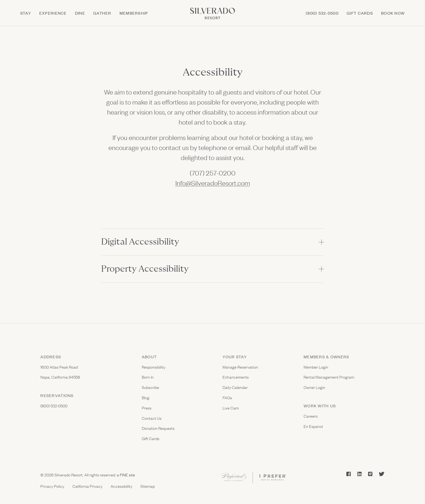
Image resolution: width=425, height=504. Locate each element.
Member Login (316, 367)
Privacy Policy (52, 486)
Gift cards (360, 13)
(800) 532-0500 (322, 13)
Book (393, 13)
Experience (53, 13)
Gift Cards (151, 438)
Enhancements (236, 377)
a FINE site (125, 474)
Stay (26, 13)
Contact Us (152, 418)
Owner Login (314, 387)
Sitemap (148, 486)
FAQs (227, 397)
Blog (146, 397)
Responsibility (154, 367)
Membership (134, 13)
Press (147, 408)
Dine (80, 13)
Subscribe (150, 387)
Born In (148, 377)
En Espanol (313, 426)
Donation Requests (158, 428)
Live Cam (231, 408)
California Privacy (87, 486)
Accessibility (121, 486)
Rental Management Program (329, 377)
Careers (311, 416)
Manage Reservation (240, 367)
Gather (102, 13)
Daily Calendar (235, 387)
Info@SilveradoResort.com (213, 183)
